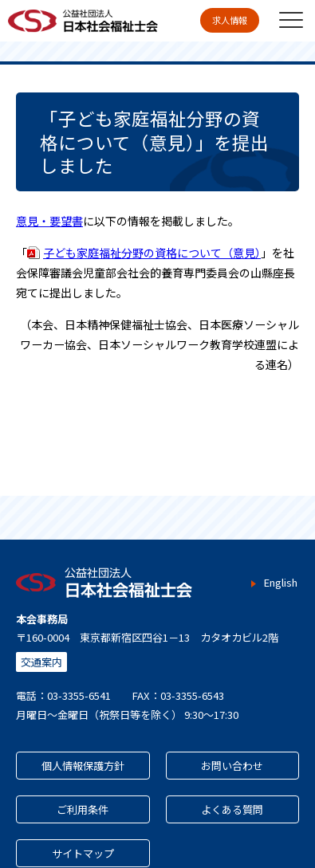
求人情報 (230, 20)
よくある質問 (232, 809)
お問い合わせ (232, 766)
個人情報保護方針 (83, 766)
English (280, 583)
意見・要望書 (49, 221)
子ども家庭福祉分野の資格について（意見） (152, 253)
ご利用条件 (83, 809)
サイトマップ (83, 853)
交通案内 (41, 662)
